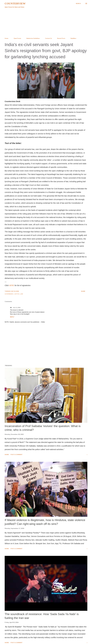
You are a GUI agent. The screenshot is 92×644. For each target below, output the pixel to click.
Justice (17, 294)
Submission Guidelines (33, 38)
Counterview (15, 3)
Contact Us (49, 38)
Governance (9, 294)
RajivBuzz (73, 38)
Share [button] (83, 291)
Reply (12, 317)
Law (22, 294)
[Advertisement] (46, 23)
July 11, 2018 (17, 307)
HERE (12, 285)
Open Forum (17, 38)
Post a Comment (17, 454)
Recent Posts (61, 38)
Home (6, 38)
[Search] (78, 3)
